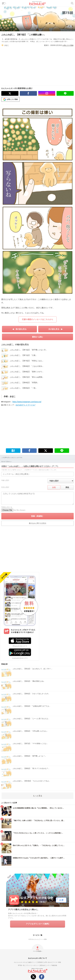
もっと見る (38, 796)
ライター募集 (57, 962)
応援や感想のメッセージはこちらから (38, 319)
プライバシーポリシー (32, 965)
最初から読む (38, 337)
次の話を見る (54, 329)
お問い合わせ (48, 962)
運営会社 (43, 965)
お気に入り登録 (68, 45)
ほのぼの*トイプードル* (26, 405)
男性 (67, 487)
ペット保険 (43, 939)
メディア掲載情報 (52, 965)
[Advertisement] (38, 65)
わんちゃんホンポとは (21, 962)
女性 (54, 487)
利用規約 (40, 962)
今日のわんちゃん (34, 939)
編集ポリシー (32, 962)
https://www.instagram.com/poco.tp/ (27, 402)
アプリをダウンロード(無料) (37, 924)
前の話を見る (21, 329)
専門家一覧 (21, 965)
